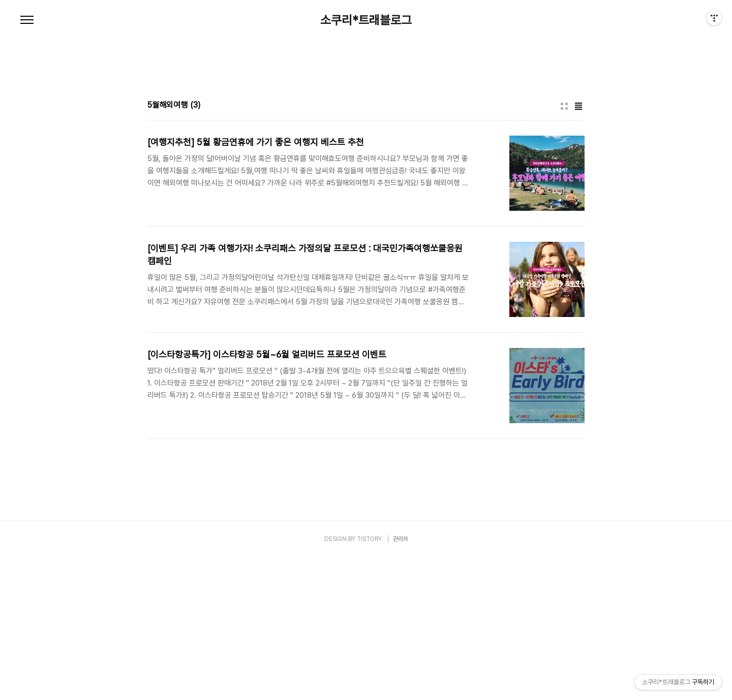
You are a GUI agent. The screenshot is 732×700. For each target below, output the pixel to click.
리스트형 (578, 248)
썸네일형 (564, 248)
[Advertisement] (366, 127)
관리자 (401, 681)
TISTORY (369, 681)
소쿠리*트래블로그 (366, 20)
